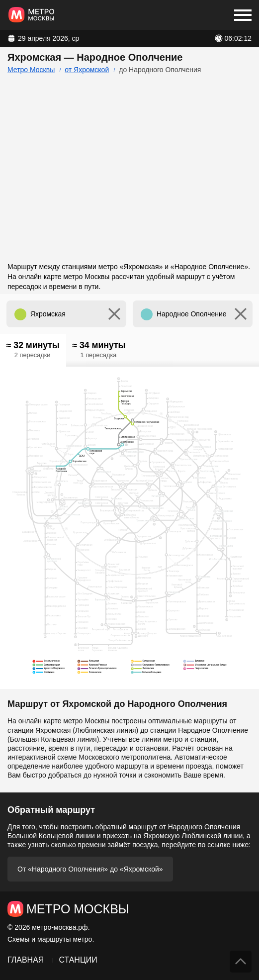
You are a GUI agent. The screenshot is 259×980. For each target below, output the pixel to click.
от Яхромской (87, 70)
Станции (78, 960)
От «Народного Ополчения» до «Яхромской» (90, 869)
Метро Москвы (31, 70)
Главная (26, 960)
